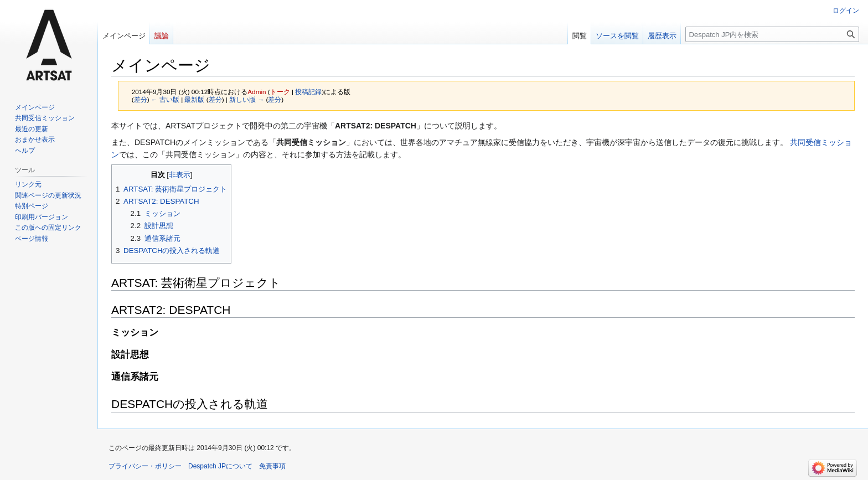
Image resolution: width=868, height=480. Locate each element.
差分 (141, 99)
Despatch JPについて (220, 466)
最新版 (194, 99)
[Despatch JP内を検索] (772, 34)
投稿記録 (308, 92)
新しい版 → (247, 99)
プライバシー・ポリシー (145, 466)
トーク (280, 92)
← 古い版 (165, 99)
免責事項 (272, 466)
